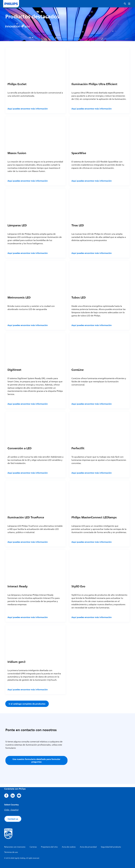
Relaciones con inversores (15, 847)
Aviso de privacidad (88, 847)
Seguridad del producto (111, 847)
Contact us (13, 819)
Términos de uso (11, 852)
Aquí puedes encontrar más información (28, 109)
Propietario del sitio (49, 847)
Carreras (33, 847)
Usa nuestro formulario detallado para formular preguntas (36, 760)
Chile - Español (11, 810)
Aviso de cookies (69, 847)
